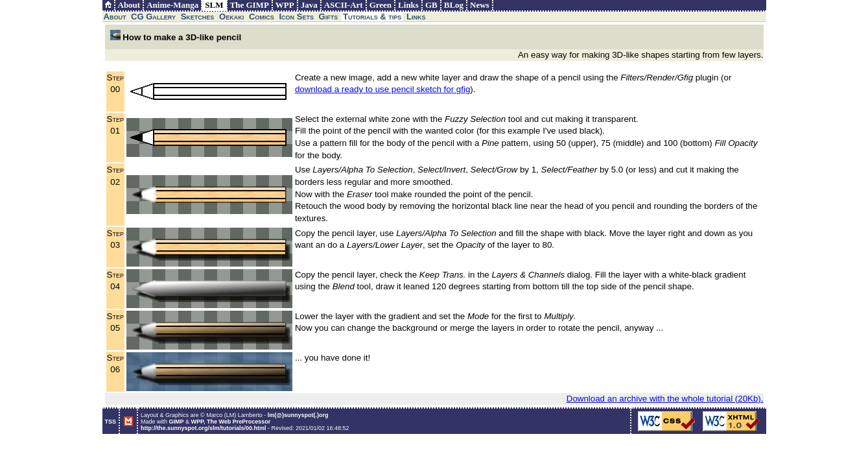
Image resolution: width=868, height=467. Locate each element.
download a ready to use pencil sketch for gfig (382, 89)
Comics (262, 17)
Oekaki (231, 17)
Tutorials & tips (372, 17)
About (115, 17)
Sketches (198, 17)
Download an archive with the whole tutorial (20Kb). (665, 399)
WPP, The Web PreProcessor (231, 422)
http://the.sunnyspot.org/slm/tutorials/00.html (204, 428)
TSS (111, 422)
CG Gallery (153, 17)
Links (416, 17)
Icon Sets (297, 17)
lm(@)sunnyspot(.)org (298, 415)
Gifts (329, 17)
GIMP (177, 422)
